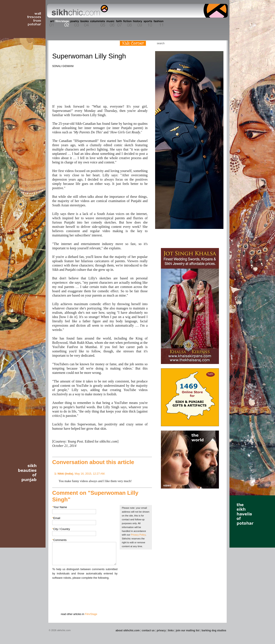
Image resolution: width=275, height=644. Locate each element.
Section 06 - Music (110, 23)
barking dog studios (214, 630)
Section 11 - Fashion (158, 23)
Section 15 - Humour (209, 23)
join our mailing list (188, 630)
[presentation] (85, 588)
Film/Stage (91, 614)
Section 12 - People (169, 23)
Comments (59, 540)
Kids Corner (133, 43)
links (171, 630)
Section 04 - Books (84, 23)
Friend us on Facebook (206, 43)
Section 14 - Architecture (194, 23)
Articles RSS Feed (219, 43)
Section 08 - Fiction (127, 23)
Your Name (60, 507)
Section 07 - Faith (118, 23)
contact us (148, 630)
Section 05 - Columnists (97, 23)
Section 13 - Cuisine (180, 23)
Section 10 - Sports (147, 23)
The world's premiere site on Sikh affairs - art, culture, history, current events (79, 11)
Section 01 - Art (51, 23)
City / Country (61, 529)
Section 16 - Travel (219, 23)
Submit (59, 602)
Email (56, 518)
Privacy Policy (138, 535)
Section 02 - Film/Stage (62, 23)
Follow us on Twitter (212, 43)
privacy (161, 630)
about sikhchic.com (128, 630)
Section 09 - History (137, 23)
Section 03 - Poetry (74, 23)
